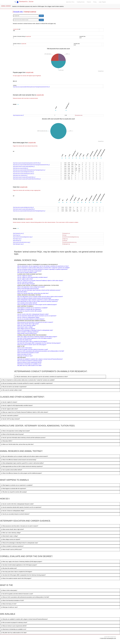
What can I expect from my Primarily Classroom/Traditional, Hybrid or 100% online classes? (40, 281)
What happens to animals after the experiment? (29, 309)
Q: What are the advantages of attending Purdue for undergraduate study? (19, 543)
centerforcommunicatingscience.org (71, 237)
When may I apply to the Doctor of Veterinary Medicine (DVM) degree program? (37, 337)
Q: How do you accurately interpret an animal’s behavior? (15, 514)
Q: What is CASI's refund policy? (9, 590)
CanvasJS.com (101, 71)
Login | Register (102, 2)
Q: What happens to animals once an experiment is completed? (17, 485)
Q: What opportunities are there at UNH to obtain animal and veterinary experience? (22, 466)
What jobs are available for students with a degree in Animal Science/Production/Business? (40, 359)
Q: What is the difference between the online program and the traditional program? (21, 473)
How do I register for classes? (25, 276)
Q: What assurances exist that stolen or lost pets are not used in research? (20, 526)
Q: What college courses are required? (11, 539)
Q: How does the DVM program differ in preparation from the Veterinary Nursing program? (23, 575)
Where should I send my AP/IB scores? (27, 333)
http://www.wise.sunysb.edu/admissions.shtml (24, 174)
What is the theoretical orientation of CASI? (28, 353)
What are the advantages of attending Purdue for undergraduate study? (35, 330)
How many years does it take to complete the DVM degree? (32, 341)
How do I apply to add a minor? (25, 279)
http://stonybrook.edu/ (18, 115)
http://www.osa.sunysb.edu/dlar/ (21, 168)
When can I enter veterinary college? (27, 325)
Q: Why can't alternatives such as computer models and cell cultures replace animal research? (24, 456)
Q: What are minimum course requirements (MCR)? (14, 626)
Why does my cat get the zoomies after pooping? (30, 311)
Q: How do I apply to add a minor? (9, 409)
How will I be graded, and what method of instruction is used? (33, 349)
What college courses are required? (26, 329)
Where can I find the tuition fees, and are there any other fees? (33, 293)
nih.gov (65, 235)
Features (89, 2)
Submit (41, 16)
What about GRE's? (22, 292)
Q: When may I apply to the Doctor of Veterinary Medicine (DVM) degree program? (22, 562)
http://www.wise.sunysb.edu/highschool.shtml (23, 172)
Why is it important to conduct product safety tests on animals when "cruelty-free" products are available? (44, 268)
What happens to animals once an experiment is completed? (32, 308)
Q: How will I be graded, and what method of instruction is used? (17, 594)
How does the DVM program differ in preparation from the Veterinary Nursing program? (39, 343)
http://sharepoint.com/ (18, 233)
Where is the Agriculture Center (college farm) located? (31, 287)
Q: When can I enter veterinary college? (11, 533)
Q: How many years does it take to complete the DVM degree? (16, 572)
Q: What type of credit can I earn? (9, 607)
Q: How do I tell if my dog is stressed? (10, 419)
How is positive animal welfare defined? (27, 303)
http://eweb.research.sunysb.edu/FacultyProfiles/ (24, 177)
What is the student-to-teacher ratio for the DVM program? (32, 345)
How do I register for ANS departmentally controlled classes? (33, 277)
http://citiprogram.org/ (18, 244)
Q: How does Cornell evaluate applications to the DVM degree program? (19, 565)
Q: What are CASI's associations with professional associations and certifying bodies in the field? (25, 597)
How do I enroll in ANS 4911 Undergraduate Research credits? (33, 314)
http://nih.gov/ (17, 235)
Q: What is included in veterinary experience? (12, 546)
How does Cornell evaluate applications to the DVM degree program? (35, 338)
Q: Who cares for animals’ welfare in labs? (11, 390)
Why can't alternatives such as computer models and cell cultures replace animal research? (40, 297)
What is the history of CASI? (24, 354)
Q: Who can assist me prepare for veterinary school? (14, 623)
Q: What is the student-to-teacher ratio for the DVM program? (16, 578)
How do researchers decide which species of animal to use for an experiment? (37, 316)
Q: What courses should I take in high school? (12, 529)
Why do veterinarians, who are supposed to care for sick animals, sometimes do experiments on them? (43, 266)
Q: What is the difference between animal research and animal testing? (19, 460)
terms (110, 637)
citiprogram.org (67, 244)
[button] (18, 104)
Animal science (30, 12)
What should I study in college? (25, 327)
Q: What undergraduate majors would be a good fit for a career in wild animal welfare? (22, 463)
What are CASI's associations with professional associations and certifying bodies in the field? (41, 351)
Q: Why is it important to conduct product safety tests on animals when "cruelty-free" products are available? (28, 380)
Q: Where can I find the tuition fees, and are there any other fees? (17, 444)
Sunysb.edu (18, 12)
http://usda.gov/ (17, 241)
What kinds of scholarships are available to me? (29, 364)
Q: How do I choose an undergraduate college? (13, 511)
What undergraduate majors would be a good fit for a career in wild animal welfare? (38, 300)
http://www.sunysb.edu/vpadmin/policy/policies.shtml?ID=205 (27, 163)
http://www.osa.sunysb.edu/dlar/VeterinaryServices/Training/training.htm (29, 170)
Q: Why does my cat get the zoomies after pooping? (14, 492)
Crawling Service (81, 2)
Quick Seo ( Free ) (70, 2)
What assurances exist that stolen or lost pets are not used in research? (35, 322)
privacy (114, 637)
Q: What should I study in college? (9, 536)
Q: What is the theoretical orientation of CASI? (12, 600)
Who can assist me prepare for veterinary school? (30, 361)
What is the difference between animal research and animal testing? (34, 298)
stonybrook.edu (79, 115)
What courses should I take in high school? (28, 324)
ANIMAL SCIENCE (6, 6)
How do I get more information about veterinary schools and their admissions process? (39, 290)
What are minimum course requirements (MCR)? (30, 362)
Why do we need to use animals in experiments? (29, 271)
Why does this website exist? (25, 340)
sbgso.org (65, 239)
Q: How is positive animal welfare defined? (12, 470)
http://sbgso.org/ (17, 239)
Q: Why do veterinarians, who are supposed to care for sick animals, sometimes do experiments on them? (41, 377)
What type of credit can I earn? (25, 356)
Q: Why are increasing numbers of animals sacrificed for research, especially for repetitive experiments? (27, 383)
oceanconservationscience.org (70, 242)
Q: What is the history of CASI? (9, 604)
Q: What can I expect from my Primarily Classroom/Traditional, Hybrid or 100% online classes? (25, 412)
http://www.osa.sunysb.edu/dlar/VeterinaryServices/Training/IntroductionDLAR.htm (31, 87)
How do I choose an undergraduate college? (28, 317)
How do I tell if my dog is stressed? (26, 284)
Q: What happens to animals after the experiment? (13, 489)
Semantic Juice (24, 2)
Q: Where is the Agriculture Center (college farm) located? (15, 431)
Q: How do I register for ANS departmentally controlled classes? (17, 405)
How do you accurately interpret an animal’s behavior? (31, 319)
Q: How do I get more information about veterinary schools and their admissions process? (23, 438)
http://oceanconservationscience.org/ (22, 242)
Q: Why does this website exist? (9, 568)
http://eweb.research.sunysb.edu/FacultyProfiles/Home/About (27, 179)
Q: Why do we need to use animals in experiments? (14, 387)
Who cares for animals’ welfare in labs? (27, 273)
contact (106, 637)
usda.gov (65, 241)
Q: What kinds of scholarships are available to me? (14, 629)
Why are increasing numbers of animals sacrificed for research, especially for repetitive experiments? (43, 269)
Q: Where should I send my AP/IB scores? (11, 550)
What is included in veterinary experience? (28, 332)
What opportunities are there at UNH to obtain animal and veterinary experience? (38, 301)
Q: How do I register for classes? (9, 402)
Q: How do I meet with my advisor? (10, 416)
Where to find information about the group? (28, 289)
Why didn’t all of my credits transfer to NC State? (30, 365)
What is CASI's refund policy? (25, 348)
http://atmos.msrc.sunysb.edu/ (20, 175)
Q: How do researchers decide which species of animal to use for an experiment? (21, 507)
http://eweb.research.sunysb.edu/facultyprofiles (24, 167)
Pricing (95, 2)
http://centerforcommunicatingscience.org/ (23, 237)
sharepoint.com (67, 233)
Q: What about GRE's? (7, 441)
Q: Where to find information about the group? (12, 434)
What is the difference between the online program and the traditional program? (37, 305)
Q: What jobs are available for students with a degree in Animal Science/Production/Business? (24, 619)
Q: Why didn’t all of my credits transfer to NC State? (14, 633)
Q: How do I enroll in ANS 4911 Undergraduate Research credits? (17, 504)
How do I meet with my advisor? (25, 282)
